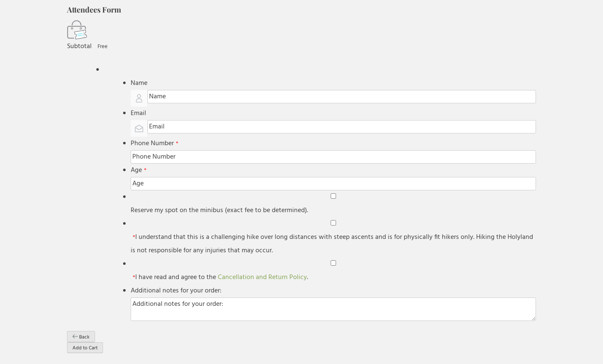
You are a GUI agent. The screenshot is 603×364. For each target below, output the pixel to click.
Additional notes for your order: (176, 291)
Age (139, 170)
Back (81, 337)
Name (139, 83)
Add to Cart (85, 348)
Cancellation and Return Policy (262, 277)
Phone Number (155, 144)
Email (138, 113)
